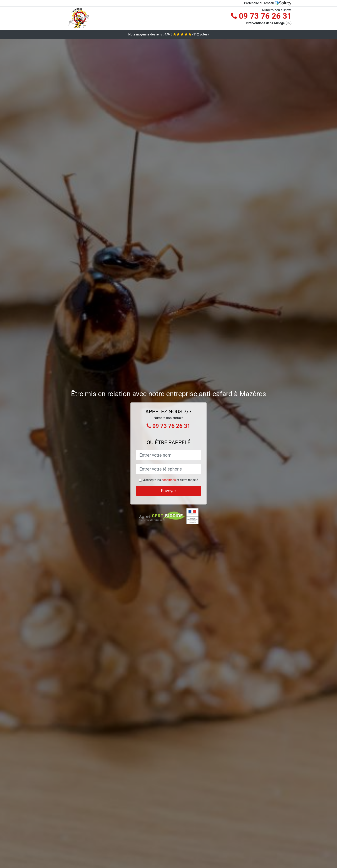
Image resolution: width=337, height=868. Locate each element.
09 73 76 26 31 (261, 16)
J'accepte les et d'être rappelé (171, 480)
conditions (169, 480)
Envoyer (168, 491)
